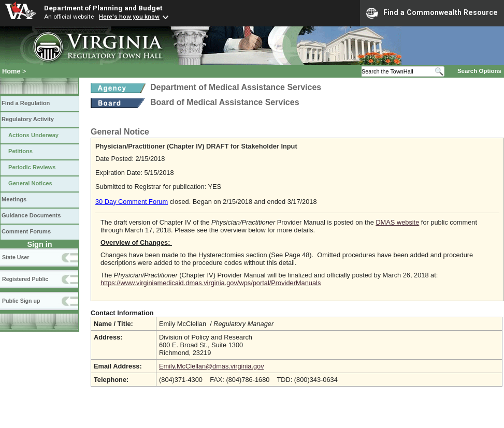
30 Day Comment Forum (132, 202)
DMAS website (397, 222)
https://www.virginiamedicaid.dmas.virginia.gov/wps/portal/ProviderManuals (211, 283)
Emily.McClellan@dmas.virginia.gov (212, 366)
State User (16, 257)
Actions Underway (33, 135)
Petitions (20, 151)
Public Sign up (21, 301)
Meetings (14, 199)
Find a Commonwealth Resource (432, 13)
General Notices (30, 183)
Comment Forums (26, 231)
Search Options (479, 71)
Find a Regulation (26, 103)
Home (11, 71)
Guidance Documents (31, 215)
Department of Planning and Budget (103, 8)
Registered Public (25, 279)
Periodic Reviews (32, 167)
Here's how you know (129, 17)
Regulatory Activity (28, 119)
